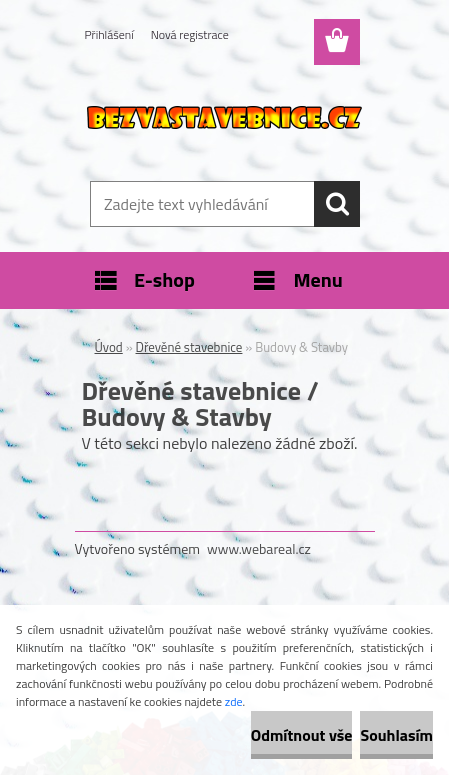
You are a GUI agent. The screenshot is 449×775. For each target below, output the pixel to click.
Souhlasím (396, 735)
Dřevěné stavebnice (189, 347)
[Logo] (224, 117)
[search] (337, 204)
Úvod (109, 347)
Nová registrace (190, 34)
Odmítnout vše (302, 735)
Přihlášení (109, 34)
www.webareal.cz (259, 548)
